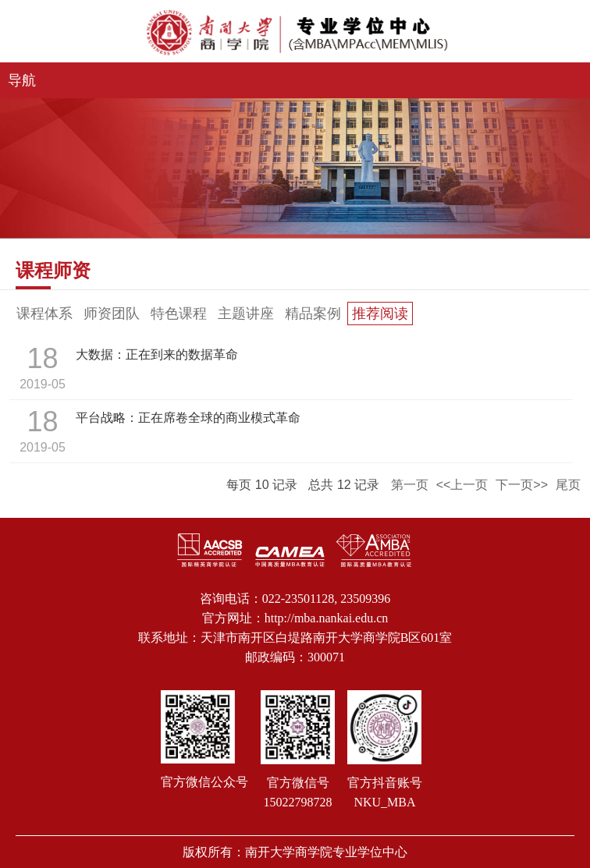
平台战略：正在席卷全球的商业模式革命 (188, 418)
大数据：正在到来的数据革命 (157, 354)
